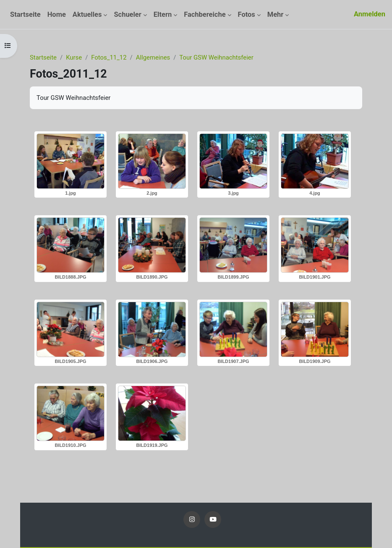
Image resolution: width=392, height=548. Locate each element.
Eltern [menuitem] (163, 14)
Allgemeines (153, 57)
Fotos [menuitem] (247, 14)
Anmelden (370, 14)
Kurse (74, 57)
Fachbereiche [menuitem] (205, 14)
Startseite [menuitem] (25, 14)
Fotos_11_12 (109, 57)
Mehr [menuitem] (276, 14)
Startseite (43, 57)
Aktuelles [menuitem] (87, 14)
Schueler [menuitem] (127, 14)
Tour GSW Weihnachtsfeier (216, 57)
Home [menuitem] (57, 14)
